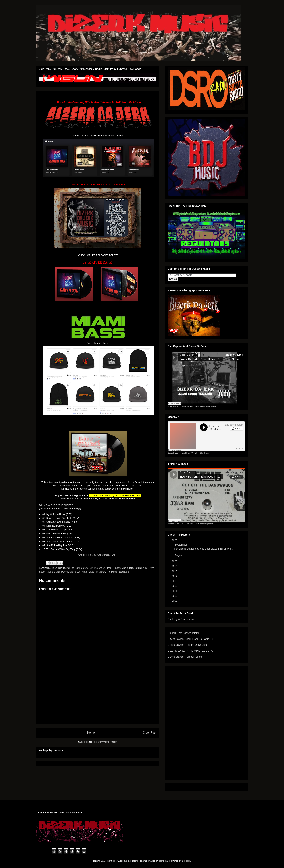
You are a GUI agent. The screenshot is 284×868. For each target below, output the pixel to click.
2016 (175, 566)
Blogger (186, 861)
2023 (175, 540)
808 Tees (52, 568)
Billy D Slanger (97, 568)
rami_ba (163, 861)
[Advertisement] (98, 699)
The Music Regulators (118, 572)
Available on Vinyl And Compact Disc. (98, 555)
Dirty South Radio (138, 568)
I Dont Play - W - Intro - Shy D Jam (195, 453)
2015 (175, 571)
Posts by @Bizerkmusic (181, 619)
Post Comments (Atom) (105, 742)
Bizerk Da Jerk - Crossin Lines (185, 657)
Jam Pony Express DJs (68, 572)
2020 (175, 561)
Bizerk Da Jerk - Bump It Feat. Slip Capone (198, 406)
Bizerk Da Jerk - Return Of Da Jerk (187, 645)
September (181, 545)
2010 (175, 596)
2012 (175, 586)
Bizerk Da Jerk (174, 406)
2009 (175, 601)
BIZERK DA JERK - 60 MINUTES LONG (190, 651)
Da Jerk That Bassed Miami (183, 633)
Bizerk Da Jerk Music (117, 568)
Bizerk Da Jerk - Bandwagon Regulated (197, 524)
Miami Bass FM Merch (94, 572)
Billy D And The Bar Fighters (73, 568)
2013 (175, 581)
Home (91, 733)
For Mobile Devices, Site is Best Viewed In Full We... (204, 549)
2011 (175, 591)
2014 (175, 576)
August (179, 555)
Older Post (149, 733)
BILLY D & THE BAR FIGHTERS (56, 505)
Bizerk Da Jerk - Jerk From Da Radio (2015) (192, 639)
